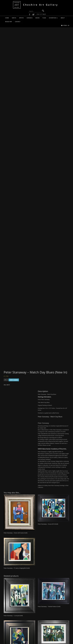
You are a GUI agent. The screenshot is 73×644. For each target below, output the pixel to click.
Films (44, 18)
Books (37, 18)
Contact (18, 22)
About (63, 18)
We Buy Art (9, 22)
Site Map (22, 634)
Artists (21, 18)
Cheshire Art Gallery (32, 641)
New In (14, 18)
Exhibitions (53, 18)
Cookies (21, 632)
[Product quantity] (6, 334)
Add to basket (14, 334)
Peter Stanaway (43, 378)
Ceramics (30, 18)
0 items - (65, 25)
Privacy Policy (23, 629)
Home (7, 18)
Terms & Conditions (25, 627)
